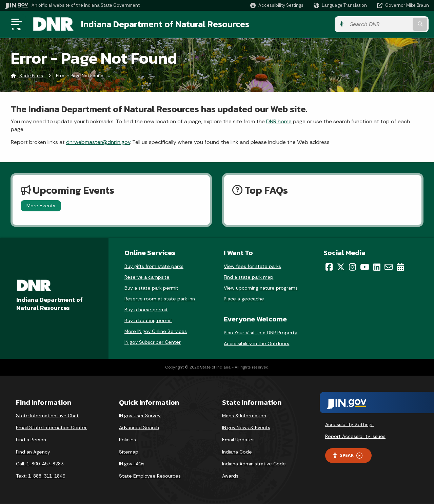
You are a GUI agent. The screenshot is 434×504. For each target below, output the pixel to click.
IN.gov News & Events (246, 428)
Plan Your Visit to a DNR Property (261, 333)
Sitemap (129, 452)
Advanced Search (139, 428)
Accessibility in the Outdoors (257, 343)
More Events (41, 206)
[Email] (389, 267)
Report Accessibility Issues (355, 436)
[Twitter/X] (341, 267)
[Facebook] (329, 267)
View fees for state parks (252, 266)
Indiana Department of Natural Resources (165, 24)
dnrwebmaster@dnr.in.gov (98, 142)
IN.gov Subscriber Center (153, 342)
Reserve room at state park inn (160, 299)
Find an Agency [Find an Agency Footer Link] (33, 452)
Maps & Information (244, 416)
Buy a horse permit (146, 310)
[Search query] (380, 24)
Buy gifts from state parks (154, 266)
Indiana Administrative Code (254, 464)
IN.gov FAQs (132, 464)
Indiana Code (237, 452)
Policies (127, 440)
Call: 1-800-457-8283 (40, 464)
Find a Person (31, 440)
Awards (230, 476)
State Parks (31, 76)
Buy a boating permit (148, 320)
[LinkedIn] (377, 267)
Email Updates (238, 440)
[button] (277, 5)
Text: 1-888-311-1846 (41, 476)
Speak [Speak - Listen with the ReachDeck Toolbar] (347, 455)
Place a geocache (244, 299)
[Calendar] (400, 267)
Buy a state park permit (151, 288)
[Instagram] (352, 267)
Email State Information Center (51, 428)
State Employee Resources (150, 476)
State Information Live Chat (47, 416)
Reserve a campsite (147, 277)
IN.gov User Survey (140, 416)
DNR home (279, 121)
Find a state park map (249, 277)
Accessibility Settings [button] (349, 424)
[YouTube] (365, 267)
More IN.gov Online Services (156, 331)
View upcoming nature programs (261, 288)
